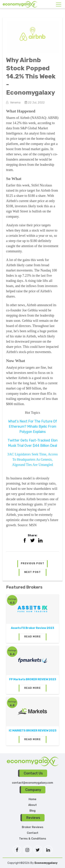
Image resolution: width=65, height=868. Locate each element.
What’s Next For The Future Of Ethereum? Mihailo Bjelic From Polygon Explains (33, 426)
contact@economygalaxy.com (32, 783)
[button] (33, 564)
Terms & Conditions (33, 839)
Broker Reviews (33, 827)
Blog (32, 811)
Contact (33, 833)
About (32, 805)
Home (32, 799)
